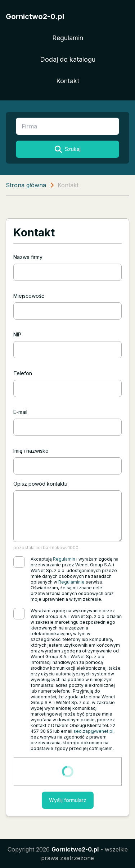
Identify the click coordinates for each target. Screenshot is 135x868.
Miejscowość (29, 296)
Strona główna (26, 185)
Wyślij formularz (68, 800)
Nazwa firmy (28, 257)
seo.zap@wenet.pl (93, 731)
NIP (17, 334)
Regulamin (68, 38)
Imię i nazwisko (31, 451)
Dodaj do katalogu (68, 59)
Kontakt (68, 81)
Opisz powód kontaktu (40, 484)
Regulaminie (71, 582)
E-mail (20, 412)
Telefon (23, 373)
